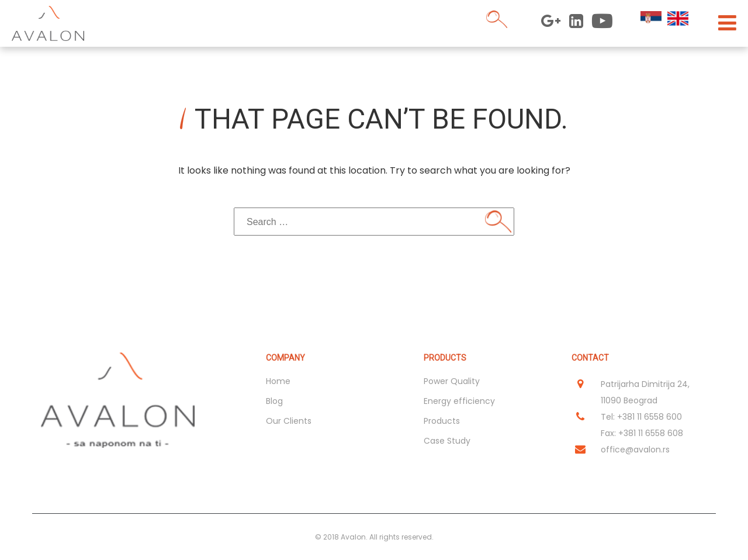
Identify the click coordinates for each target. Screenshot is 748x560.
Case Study (447, 441)
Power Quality (452, 381)
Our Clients (289, 421)
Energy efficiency (459, 401)
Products (442, 421)
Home (278, 381)
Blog (274, 401)
